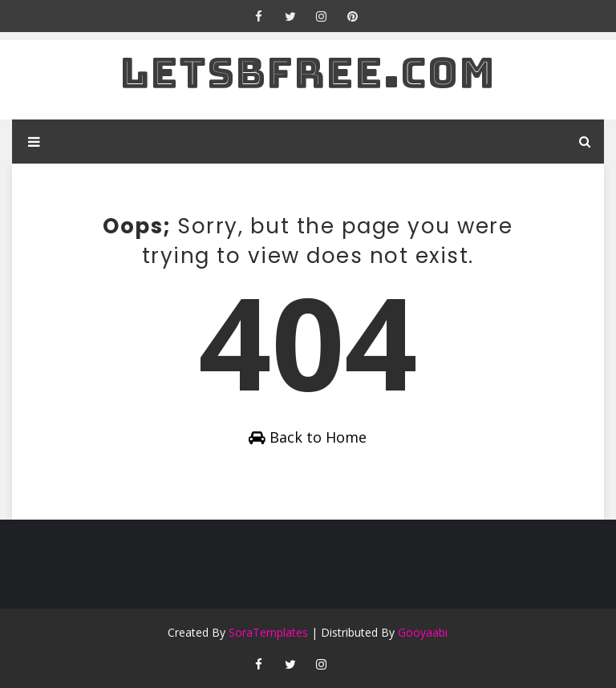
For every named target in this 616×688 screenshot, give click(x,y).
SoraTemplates (268, 632)
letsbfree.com (308, 73)
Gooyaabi (423, 632)
